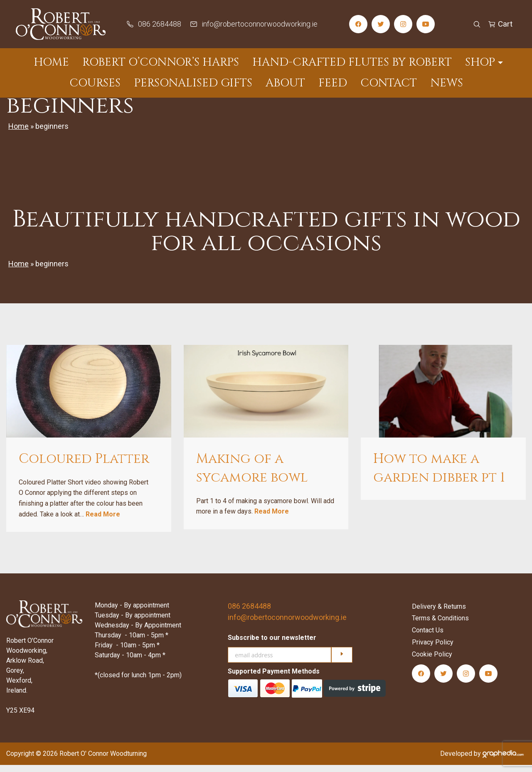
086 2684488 (249, 613)
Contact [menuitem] (389, 83)
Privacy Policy (433, 649)
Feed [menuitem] (333, 83)
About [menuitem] (285, 83)
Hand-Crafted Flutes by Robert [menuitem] (352, 62)
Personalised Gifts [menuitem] (193, 83)
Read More (103, 521)
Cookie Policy (432, 661)
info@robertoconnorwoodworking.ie (287, 624)
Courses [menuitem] (95, 83)
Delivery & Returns (439, 613)
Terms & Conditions (440, 625)
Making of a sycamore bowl (252, 475)
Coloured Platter (84, 466)
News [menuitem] (447, 83)
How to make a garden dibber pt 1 (439, 475)
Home (18, 133)
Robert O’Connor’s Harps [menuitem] (161, 62)
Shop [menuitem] (480, 62)
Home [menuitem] (51, 62)
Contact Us (428, 637)
